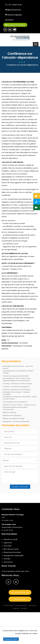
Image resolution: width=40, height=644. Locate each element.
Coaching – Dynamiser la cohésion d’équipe (17, 384)
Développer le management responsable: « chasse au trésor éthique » (20, 398)
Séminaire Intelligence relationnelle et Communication (15, 408)
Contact (9, 20)
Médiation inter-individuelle (12, 415)
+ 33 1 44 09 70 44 (13, 5)
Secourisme (8, 562)
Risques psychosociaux (12, 552)
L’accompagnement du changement (15, 402)
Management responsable (14, 556)
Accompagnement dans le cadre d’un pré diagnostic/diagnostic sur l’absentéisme (17, 379)
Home (21, 62)
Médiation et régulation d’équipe (14, 418)
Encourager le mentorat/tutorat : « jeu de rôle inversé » (18, 367)
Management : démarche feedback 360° (16, 421)
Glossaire (24, 608)
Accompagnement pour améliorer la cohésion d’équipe (18, 372)
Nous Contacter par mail (20, 592)
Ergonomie (8, 543)
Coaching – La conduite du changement (16, 387)
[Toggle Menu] (36, 44)
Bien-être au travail (11, 549)
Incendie (7, 559)
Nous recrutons (20, 599)
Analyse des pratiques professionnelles (16, 376)
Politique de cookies (11, 639)
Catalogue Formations (15, 25)
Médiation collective (10, 412)
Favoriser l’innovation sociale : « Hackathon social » (19, 405)
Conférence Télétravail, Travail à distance (17, 390)
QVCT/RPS (8, 546)
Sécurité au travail (11, 539)
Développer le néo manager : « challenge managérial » (16, 393)
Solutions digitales (14, 15)
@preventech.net (13, 10)
